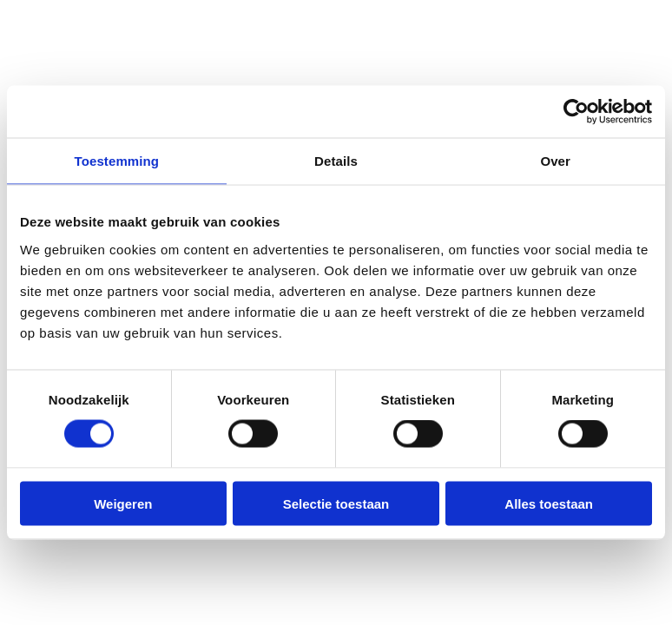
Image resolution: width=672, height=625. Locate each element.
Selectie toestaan (336, 503)
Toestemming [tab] (117, 161)
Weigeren (123, 503)
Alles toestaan (549, 503)
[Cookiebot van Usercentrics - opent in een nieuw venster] (576, 112)
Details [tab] (336, 161)
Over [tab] (555, 161)
